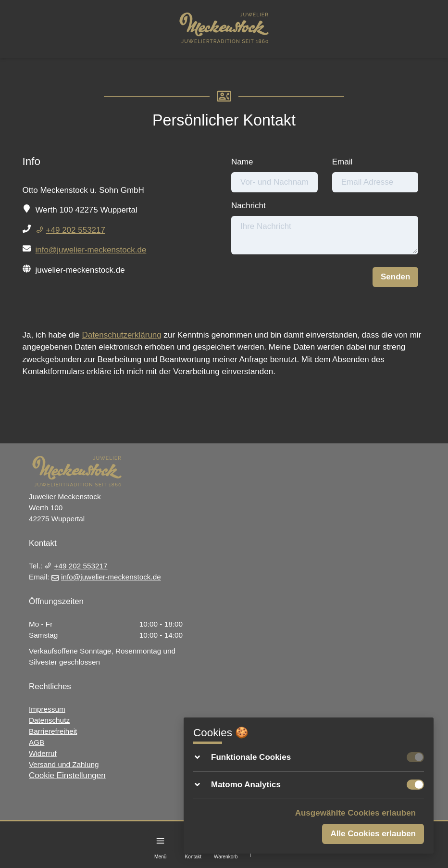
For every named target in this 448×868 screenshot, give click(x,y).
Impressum (47, 709)
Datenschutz (49, 720)
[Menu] (160, 841)
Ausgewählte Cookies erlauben (355, 813)
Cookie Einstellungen (67, 775)
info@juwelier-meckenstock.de (91, 250)
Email (342, 162)
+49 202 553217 (70, 230)
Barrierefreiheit (53, 731)
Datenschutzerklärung (121, 335)
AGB (37, 742)
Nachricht (249, 206)
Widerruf (43, 753)
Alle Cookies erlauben (373, 834)
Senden (395, 277)
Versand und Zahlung (64, 764)
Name (242, 162)
